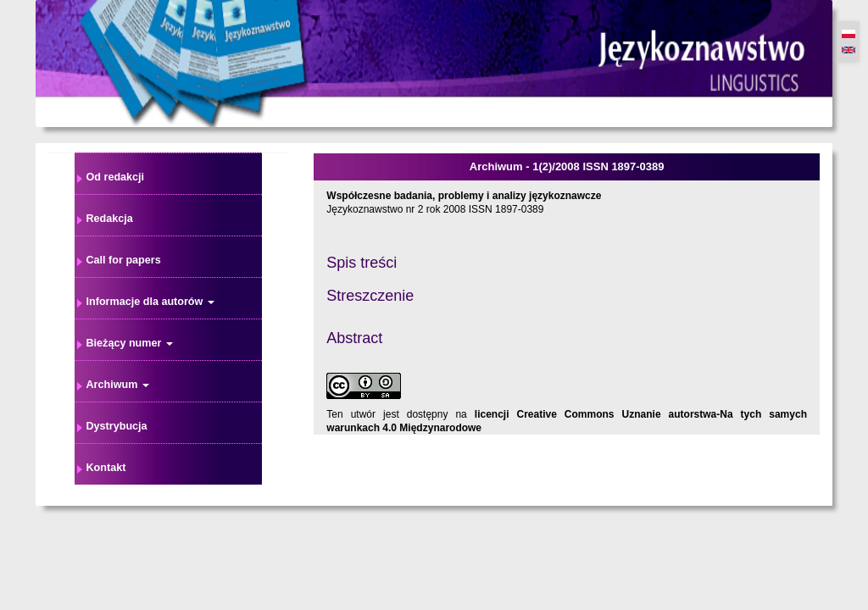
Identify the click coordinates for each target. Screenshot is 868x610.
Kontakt (106, 468)
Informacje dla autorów (150, 302)
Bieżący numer (130, 343)
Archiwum (118, 385)
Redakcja (110, 219)
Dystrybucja (117, 426)
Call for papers (124, 260)
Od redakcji (116, 177)
